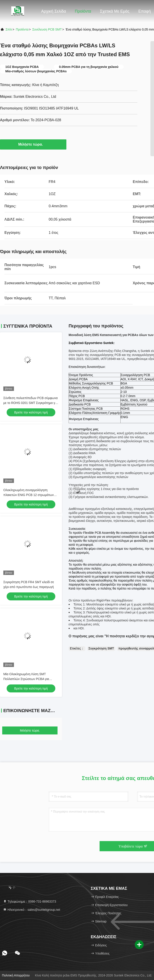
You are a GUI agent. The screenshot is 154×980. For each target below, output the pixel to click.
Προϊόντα (83, 11)
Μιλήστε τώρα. (33, 144)
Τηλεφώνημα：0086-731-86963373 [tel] (30, 901)
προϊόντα (22, 29)
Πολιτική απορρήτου (16, 975)
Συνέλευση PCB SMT (47, 29)
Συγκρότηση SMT (101, 648)
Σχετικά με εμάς (115, 11)
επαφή (144, 11)
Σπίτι (9, 29)
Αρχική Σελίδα (54, 11)
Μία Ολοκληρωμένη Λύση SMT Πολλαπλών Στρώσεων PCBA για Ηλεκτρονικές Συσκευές (26, 679)
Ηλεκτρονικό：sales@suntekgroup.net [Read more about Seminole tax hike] (32, 910)
